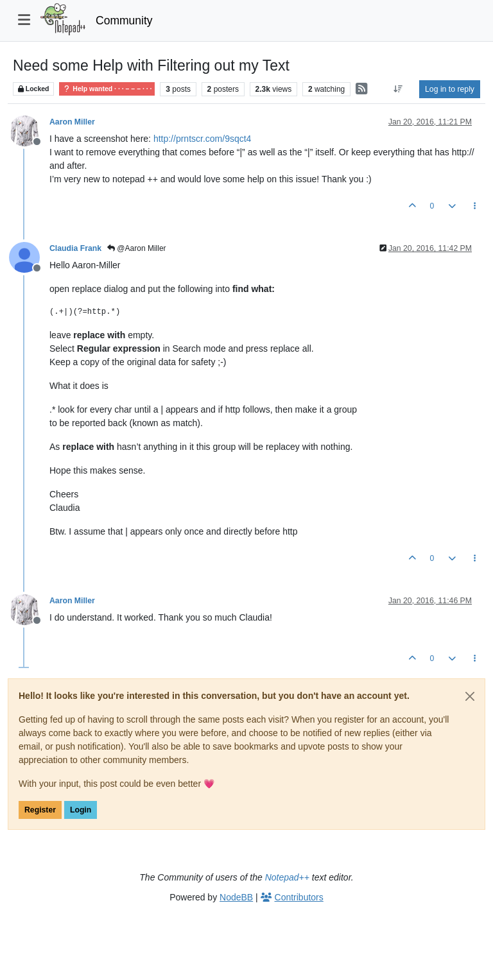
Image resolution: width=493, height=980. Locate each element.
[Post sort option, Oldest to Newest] (398, 89)
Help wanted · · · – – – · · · (107, 89)
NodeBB (236, 897)
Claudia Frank (75, 248)
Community (124, 21)
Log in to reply (450, 89)
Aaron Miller (72, 122)
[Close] (470, 696)
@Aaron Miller (137, 248)
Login (81, 810)
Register (40, 810)
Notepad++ (287, 877)
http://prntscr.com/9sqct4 (203, 139)
